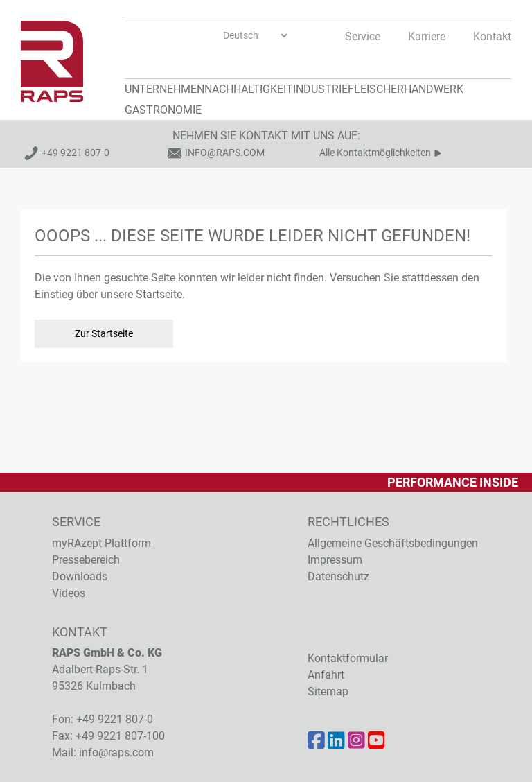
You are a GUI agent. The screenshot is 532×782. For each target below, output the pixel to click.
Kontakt (492, 36)
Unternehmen (165, 89)
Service (363, 36)
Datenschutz (338, 576)
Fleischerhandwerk (406, 89)
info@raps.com (225, 153)
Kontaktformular (348, 658)
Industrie (320, 89)
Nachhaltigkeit (249, 89)
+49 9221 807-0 (76, 153)
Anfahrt (326, 675)
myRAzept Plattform (101, 543)
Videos (69, 593)
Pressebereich (86, 560)
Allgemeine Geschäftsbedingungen (393, 543)
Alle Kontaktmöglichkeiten (375, 153)
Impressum (335, 560)
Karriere (427, 36)
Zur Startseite (104, 333)
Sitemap (328, 692)
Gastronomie (163, 110)
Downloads (80, 576)
